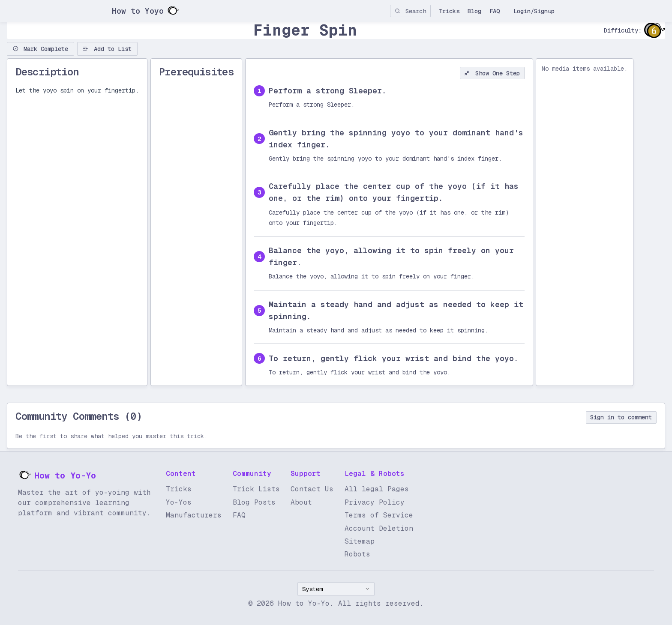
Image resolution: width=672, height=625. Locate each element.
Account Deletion (379, 528)
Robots (357, 554)
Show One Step (492, 73)
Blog (474, 11)
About (301, 502)
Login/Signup (534, 11)
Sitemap (360, 541)
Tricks (449, 11)
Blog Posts (254, 502)
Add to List (107, 49)
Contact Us (312, 489)
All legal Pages (377, 489)
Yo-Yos (179, 502)
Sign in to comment (621, 417)
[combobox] (336, 589)
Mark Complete (41, 49)
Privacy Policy (375, 502)
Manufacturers (194, 515)
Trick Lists (256, 489)
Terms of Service (379, 515)
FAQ (495, 11)
